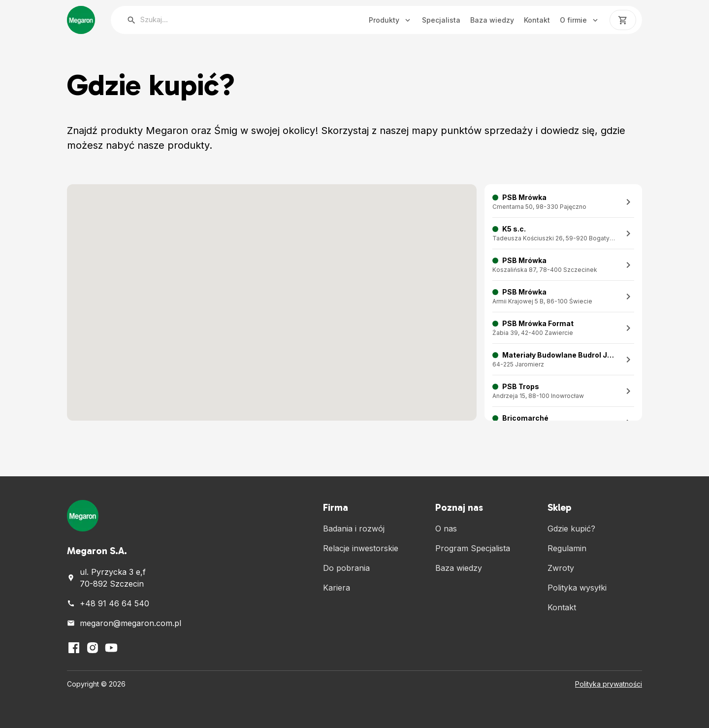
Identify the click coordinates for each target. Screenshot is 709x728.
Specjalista (441, 20)
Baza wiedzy (492, 20)
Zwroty (561, 568)
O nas (446, 529)
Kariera (337, 588)
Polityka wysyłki (577, 588)
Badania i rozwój (354, 529)
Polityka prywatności (609, 684)
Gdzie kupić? (571, 529)
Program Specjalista (473, 548)
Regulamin (567, 548)
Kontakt (537, 20)
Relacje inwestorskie (361, 548)
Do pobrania (346, 568)
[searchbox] (222, 20)
